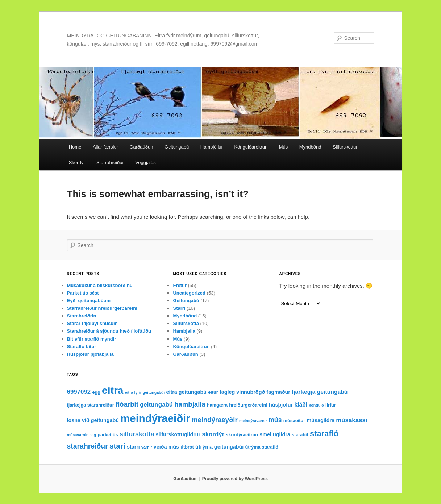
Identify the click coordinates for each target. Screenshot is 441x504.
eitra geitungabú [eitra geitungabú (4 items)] (186, 392)
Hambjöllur (212, 147)
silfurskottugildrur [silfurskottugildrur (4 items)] (178, 434)
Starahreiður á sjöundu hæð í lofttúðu (109, 331)
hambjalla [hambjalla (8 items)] (190, 404)
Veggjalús (145, 163)
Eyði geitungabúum (89, 301)
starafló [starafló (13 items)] (324, 434)
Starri (179, 308)
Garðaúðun (141, 147)
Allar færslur (105, 147)
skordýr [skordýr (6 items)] (213, 434)
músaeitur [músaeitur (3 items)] (294, 421)
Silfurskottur (345, 147)
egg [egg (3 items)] (96, 392)
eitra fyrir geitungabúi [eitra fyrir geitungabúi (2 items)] (145, 392)
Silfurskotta (186, 323)
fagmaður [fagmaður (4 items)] (278, 392)
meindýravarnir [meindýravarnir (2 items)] (253, 421)
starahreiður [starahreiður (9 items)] (88, 446)
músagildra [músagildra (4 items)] (321, 420)
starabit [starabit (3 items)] (300, 435)
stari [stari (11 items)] (117, 446)
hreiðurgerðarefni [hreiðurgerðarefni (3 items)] (248, 405)
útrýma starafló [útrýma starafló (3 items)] (262, 447)
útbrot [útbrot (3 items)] (187, 447)
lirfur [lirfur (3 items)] (331, 405)
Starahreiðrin (82, 316)
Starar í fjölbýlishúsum (92, 323)
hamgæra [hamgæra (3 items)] (217, 405)
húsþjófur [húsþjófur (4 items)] (281, 405)
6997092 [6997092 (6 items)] (79, 392)
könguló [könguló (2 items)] (316, 405)
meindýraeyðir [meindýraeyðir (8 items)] (215, 420)
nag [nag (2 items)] (93, 435)
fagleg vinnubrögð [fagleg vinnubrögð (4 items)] (242, 392)
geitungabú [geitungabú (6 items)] (156, 405)
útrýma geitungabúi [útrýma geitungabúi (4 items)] (219, 447)
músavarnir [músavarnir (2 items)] (77, 435)
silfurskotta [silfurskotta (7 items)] (137, 434)
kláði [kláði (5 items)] (301, 405)
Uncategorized (189, 293)
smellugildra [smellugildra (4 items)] (275, 434)
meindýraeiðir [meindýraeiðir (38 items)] (155, 418)
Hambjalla (184, 331)
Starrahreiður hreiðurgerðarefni (102, 308)
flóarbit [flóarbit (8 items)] (127, 404)
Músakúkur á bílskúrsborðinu (100, 285)
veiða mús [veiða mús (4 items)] (166, 447)
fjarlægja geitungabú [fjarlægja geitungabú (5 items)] (320, 392)
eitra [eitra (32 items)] (113, 390)
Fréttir (180, 285)
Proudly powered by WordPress (235, 479)
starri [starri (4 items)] (133, 447)
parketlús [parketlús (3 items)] (108, 435)
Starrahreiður (110, 163)
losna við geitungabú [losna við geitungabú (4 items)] (93, 420)
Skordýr (77, 163)
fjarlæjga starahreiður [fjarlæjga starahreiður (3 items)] (91, 405)
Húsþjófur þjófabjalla (90, 354)
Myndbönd (310, 147)
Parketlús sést (83, 293)
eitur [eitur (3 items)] (213, 392)
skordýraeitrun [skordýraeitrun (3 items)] (242, 435)
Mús (284, 147)
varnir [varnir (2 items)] (147, 447)
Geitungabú (177, 147)
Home (75, 147)
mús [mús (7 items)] (275, 420)
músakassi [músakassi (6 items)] (351, 420)
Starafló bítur (82, 347)
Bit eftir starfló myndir (92, 339)
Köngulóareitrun (251, 147)
